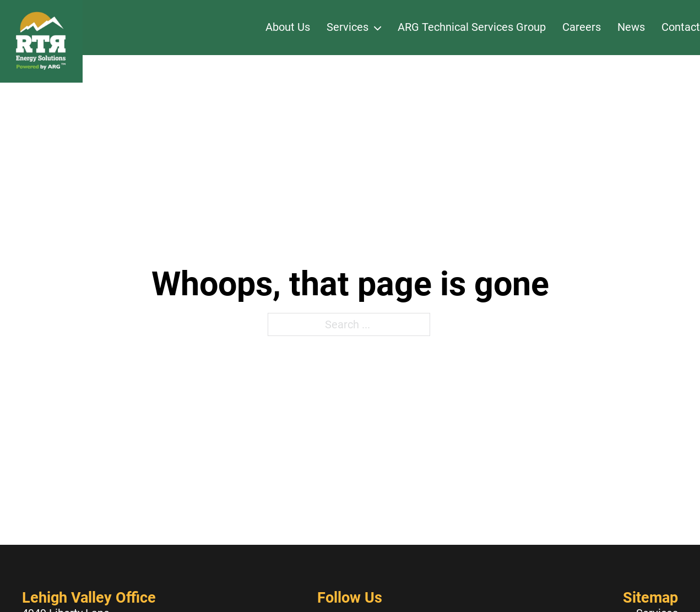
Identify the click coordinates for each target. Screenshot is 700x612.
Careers (582, 27)
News (631, 27)
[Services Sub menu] (378, 28)
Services (348, 27)
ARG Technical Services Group (472, 27)
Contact (681, 27)
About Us (288, 27)
